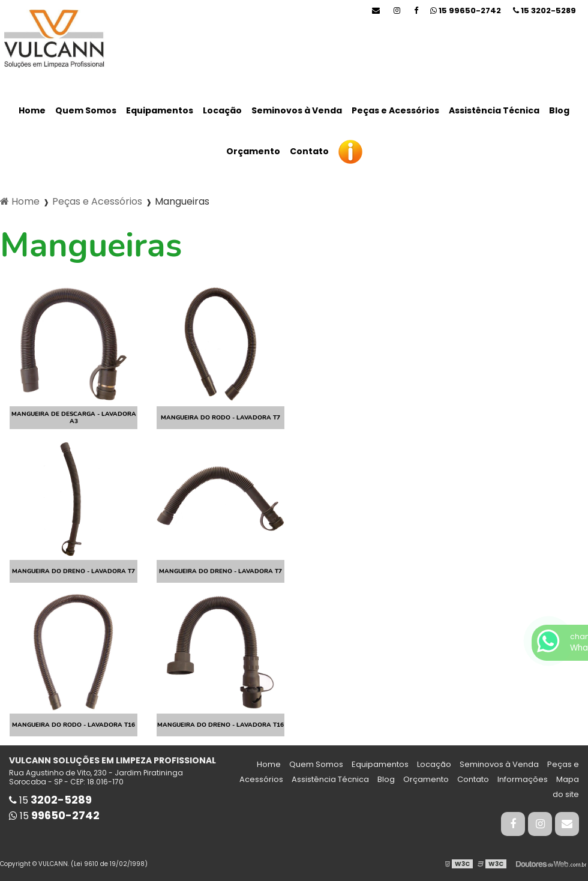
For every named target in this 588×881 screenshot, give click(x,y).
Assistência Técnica (494, 110)
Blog (559, 110)
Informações (523, 779)
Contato (309, 151)
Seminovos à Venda (297, 110)
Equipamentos (160, 110)
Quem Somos (86, 110)
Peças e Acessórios (395, 110)
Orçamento (253, 151)
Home (32, 110)
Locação (222, 110)
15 (544, 11)
